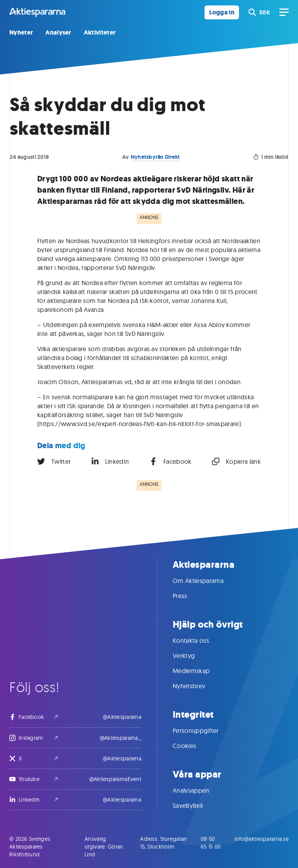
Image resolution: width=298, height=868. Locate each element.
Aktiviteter (100, 32)
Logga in (222, 12)
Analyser (58, 32)
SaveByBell (195, 805)
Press (188, 596)
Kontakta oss (199, 640)
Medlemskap (199, 671)
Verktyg (191, 656)
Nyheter (21, 32)
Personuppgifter (204, 731)
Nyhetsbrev (197, 686)
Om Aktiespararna (206, 581)
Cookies (192, 746)
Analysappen (199, 790)
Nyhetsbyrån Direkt (155, 157)
